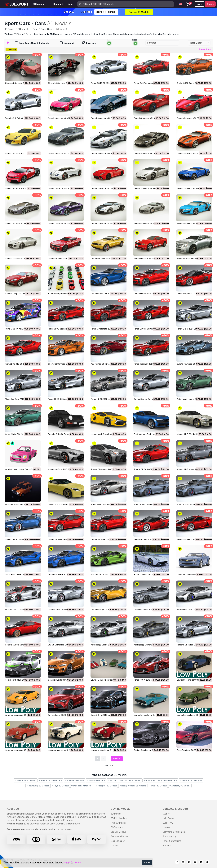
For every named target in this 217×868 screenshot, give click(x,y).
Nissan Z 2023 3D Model (59, 504)
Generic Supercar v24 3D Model (62, 118)
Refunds (167, 846)
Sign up (210, 4)
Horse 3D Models (96, 780)
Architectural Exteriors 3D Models (125, 780)
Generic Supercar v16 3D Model (148, 153)
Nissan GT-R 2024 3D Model (190, 434)
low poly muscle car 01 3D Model (106, 750)
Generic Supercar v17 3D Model (105, 153)
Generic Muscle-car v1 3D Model (148, 259)
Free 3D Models (119, 823)
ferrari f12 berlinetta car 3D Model (149, 575)
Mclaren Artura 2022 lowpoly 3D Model (108, 575)
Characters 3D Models (51, 780)
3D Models (116, 814)
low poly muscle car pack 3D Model (107, 680)
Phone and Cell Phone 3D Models (161, 780)
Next (117, 759)
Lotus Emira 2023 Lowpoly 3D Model (22, 575)
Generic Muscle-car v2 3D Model (106, 259)
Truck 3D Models (158, 786)
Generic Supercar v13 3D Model (62, 188)
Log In (199, 4)
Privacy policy (169, 836)
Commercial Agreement (174, 832)
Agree (147, 862)
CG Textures (117, 827)
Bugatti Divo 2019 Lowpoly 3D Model (108, 715)
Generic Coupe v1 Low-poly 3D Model (22, 294)
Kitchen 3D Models (75, 780)
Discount (67, 43)
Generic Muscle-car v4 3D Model (63, 259)
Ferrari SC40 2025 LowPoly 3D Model (108, 83)
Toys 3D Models (60, 786)
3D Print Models (119, 818)
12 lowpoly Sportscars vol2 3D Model (65, 294)
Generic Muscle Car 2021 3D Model (21, 645)
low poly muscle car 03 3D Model (192, 715)
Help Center (168, 818)
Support (166, 814)
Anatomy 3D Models (180, 786)
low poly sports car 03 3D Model (192, 680)
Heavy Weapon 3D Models (133, 786)
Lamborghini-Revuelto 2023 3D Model (108, 434)
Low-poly (89, 43)
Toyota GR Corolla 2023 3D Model (106, 469)
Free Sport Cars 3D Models (32, 43)
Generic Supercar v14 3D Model (19, 188)
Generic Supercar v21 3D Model (148, 118)
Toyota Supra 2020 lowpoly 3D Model (65, 715)
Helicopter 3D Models (105, 786)
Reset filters (205, 49)
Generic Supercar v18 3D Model (62, 153)
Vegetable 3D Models (191, 780)
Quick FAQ (168, 823)
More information (72, 862)
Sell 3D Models (118, 832)
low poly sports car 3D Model (19, 750)
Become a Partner (120, 836)
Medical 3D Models (81, 786)
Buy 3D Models (120, 809)
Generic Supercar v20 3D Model (191, 118)
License (166, 827)
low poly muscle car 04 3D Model (149, 715)
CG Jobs (115, 846)
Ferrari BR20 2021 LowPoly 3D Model (194, 329)
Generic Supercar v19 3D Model (19, 153)
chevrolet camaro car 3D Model (191, 575)
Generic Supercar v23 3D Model (105, 118)
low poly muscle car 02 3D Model (63, 750)
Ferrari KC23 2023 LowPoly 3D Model (108, 399)
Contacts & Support (175, 809)
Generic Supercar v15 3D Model (191, 153)
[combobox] (162, 43)
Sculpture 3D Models (26, 780)
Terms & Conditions (172, 841)
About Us (13, 809)
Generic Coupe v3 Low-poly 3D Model (194, 259)
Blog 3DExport (118, 841)
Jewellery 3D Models (38, 786)
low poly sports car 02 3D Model (20, 715)
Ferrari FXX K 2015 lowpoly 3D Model (150, 680)
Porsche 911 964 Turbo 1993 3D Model (65, 434)
